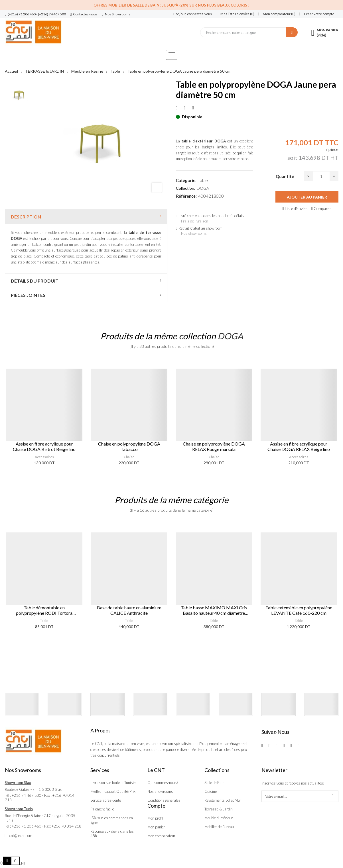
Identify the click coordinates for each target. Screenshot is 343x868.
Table (203, 180)
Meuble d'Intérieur (219, 818)
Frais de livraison (195, 221)
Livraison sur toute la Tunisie (113, 783)
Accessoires (44, 457)
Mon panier (156, 827)
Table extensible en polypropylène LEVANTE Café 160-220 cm (299, 610)
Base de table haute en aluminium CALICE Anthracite (129, 610)
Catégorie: (186, 180)
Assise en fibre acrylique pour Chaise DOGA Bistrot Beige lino (44, 446)
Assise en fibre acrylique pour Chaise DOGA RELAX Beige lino (299, 446)
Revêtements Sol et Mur (223, 800)
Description (26, 217)
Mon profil (155, 818)
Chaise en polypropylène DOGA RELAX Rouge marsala (214, 446)
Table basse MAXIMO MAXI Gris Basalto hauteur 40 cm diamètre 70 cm (214, 610)
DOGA (203, 188)
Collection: (186, 188)
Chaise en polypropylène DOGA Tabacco (129, 446)
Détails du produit (35, 281)
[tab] (86, 217)
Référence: (186, 196)
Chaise (129, 457)
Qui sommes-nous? (163, 783)
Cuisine (211, 791)
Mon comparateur (161, 836)
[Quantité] (321, 176)
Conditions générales (164, 800)
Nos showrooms (194, 233)
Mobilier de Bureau (219, 827)
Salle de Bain (214, 783)
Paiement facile (102, 809)
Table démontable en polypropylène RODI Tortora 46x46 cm (44, 610)
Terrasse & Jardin (219, 809)
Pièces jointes (28, 295)
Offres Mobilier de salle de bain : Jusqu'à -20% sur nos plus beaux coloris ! (172, 5)
